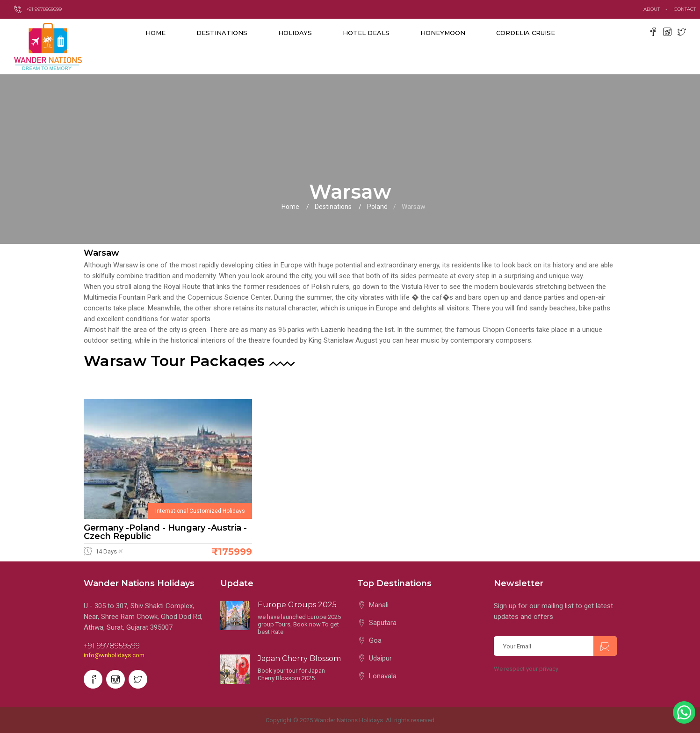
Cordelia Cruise (526, 33)
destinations (222, 33)
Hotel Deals (366, 33)
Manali (379, 605)
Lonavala (383, 676)
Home (155, 33)
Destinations (333, 207)
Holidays (295, 33)
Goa (375, 640)
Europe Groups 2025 (297, 605)
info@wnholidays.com (114, 655)
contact (687, 9)
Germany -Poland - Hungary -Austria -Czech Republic (165, 532)
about (652, 9)
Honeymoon (443, 33)
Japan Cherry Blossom (299, 658)
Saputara (383, 623)
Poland (377, 207)
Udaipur (380, 658)
